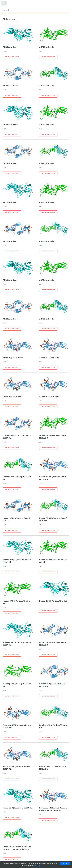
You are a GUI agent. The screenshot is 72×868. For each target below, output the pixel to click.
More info (37, 866)
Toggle (4, 4)
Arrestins (7, 10)
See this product (12, 57)
